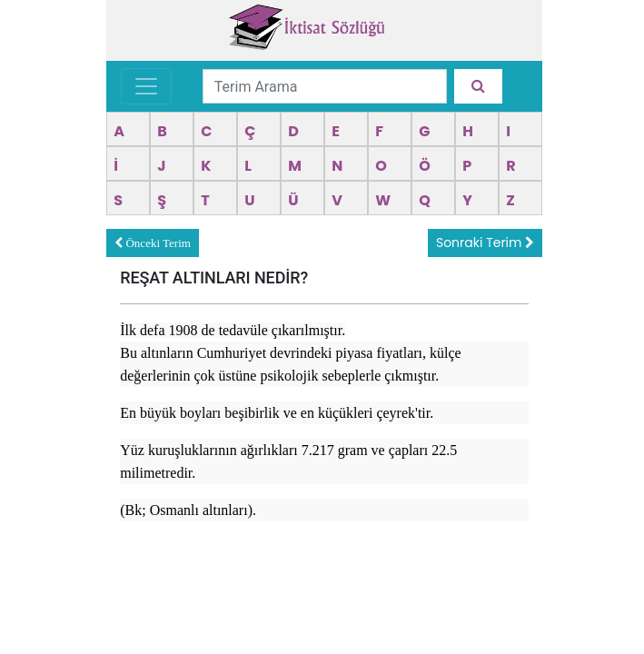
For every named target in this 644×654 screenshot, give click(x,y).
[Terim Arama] (325, 86)
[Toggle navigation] (146, 86)
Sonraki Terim (485, 243)
